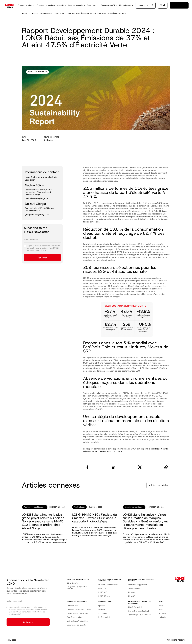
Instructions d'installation (77, 621)
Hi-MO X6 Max (104, 596)
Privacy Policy (40, 250)
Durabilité (101, 609)
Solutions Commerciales (108, 585)
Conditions (102, 613)
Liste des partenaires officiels (79, 609)
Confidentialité (104, 617)
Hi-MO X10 (102, 588)
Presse (25, 14)
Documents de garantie (77, 625)
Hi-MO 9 (132, 592)
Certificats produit (74, 617)
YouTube (162, 613)
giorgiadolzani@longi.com (37, 214)
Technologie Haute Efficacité (140, 615)
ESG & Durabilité (135, 607)
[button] (26, 5)
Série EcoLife (72, 583)
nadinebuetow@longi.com (37, 198)
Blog (161, 606)
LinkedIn (162, 617)
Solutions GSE (134, 588)
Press (161, 609)
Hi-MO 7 (132, 596)
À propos (101, 606)
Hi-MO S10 (102, 592)
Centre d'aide (73, 606)
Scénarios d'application (138, 585)
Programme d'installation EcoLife (77, 588)
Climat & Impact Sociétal (138, 611)
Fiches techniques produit (78, 613)
